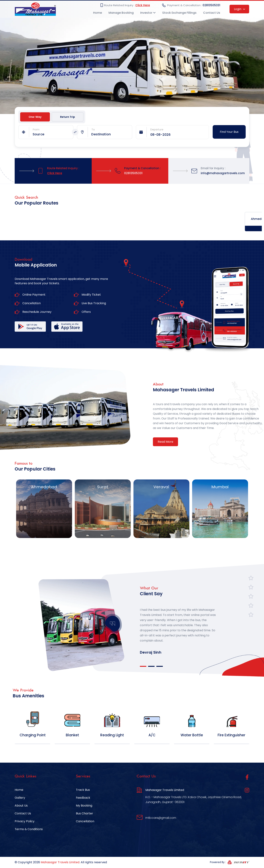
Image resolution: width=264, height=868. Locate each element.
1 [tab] (143, 667)
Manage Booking (121, 13)
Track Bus (83, 790)
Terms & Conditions (29, 830)
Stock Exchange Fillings (179, 13)
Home (98, 13)
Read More (165, 442)
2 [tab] (151, 667)
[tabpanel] (179, 626)
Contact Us (212, 13)
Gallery (20, 798)
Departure (157, 130)
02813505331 (211, 5)
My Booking (84, 806)
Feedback (83, 798)
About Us (21, 806)
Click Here (143, 5)
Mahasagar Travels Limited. (60, 863)
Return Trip (68, 117)
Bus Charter (85, 814)
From (36, 130)
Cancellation (85, 822)
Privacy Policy (25, 822)
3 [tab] (160, 667)
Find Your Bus (229, 132)
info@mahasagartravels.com (223, 173)
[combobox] (53, 134)
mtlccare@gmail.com (161, 818)
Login (240, 9)
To (93, 130)
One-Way (35, 117)
